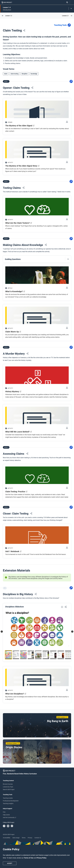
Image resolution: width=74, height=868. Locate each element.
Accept (10, 863)
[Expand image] (62, 607)
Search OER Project (9, 790)
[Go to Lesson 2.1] (67, 16)
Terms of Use (29, 858)
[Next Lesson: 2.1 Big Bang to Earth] (37, 725)
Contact (38, 838)
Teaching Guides (8, 798)
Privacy (30, 838)
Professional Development (11, 801)
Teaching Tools (63, 25)
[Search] (66, 2)
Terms (24, 838)
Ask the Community (9, 817)
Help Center (6, 815)
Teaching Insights (8, 803)
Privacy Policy (42, 858)
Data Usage (16, 838)
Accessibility (7, 838)
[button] (37, 259)
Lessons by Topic (8, 787)
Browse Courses (8, 784)
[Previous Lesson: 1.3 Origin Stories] (37, 752)
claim (6, 74)
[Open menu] (72, 2)
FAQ (4, 812)
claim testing (15, 74)
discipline (25, 74)
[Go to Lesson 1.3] (7, 16)
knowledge (34, 74)
